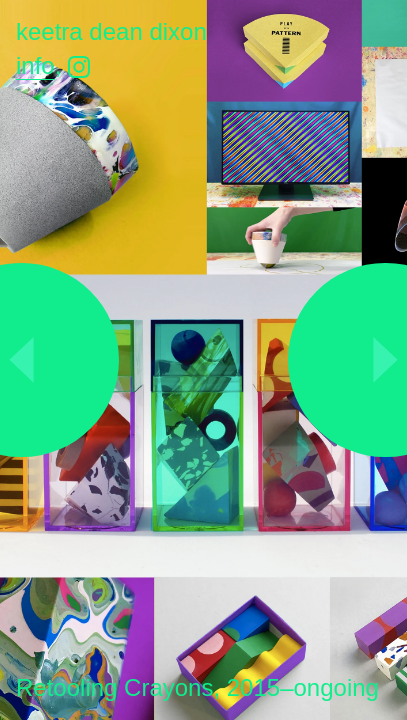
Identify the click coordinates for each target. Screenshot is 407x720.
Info (35, 65)
